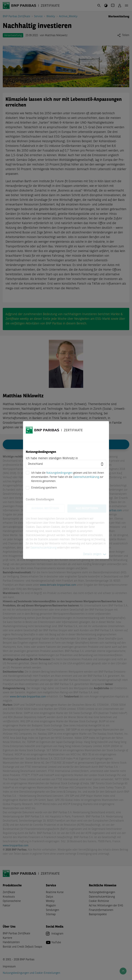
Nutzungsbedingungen (59, 473)
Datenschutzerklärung (86, 477)
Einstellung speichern (44, 488)
